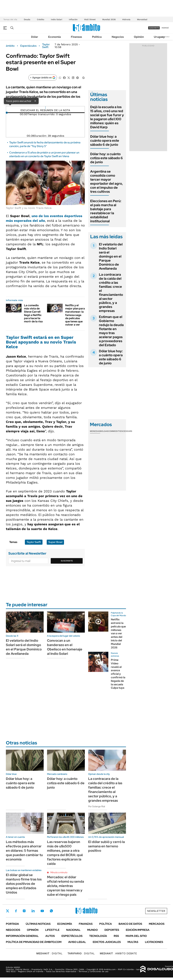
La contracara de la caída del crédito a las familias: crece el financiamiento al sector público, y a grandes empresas (111, 293)
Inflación (73, 19)
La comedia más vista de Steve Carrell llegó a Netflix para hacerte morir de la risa (33, 313)
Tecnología (98, 936)
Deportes (112, 930)
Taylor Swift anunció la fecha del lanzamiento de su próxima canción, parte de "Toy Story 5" (45, 144)
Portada (12, 924)
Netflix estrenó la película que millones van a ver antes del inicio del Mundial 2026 (118, 633)
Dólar (35, 37)
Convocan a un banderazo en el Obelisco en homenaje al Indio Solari (65, 647)
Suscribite (67, 561)
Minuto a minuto (59, 872)
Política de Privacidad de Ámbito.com (34, 942)
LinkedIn (33, 911)
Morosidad (142, 19)
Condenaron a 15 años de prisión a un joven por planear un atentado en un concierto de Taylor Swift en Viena (44, 154)
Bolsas (104, 431)
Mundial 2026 (109, 19)
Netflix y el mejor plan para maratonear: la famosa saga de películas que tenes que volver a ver (75, 315)
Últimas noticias (38, 924)
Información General (22, 936)
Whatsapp (51, 911)
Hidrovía (126, 19)
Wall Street (90, 19)
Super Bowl (55, 542)
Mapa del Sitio (136, 936)
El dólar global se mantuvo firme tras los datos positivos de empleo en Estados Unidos (24, 884)
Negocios (118, 37)
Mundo (92, 930)
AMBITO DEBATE (118, 953)
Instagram (24, 911)
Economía (55, 37)
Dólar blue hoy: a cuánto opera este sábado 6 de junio (105, 141)
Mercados (157, 924)
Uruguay (159, 37)
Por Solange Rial (97, 806)
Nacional (73, 930)
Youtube (42, 911)
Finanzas (76, 37)
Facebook (16, 911)
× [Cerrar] (35, 101)
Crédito (41, 19)
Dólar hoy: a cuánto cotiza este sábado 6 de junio (106, 158)
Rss (116, 936)
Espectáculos (28, 46)
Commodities (115, 431)
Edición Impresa (138, 930)
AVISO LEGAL (77, 942)
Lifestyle (52, 930)
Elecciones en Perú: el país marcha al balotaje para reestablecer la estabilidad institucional (106, 211)
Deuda (27, 19)
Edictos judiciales (107, 942)
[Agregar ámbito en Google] (43, 78)
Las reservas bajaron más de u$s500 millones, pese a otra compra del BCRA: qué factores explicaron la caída (65, 853)
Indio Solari (57, 19)
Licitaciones (154, 942)
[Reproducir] (45, 108)
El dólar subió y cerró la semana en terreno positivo (106, 846)
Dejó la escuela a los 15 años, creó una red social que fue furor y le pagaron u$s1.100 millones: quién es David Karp (107, 117)
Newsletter (165, 37)
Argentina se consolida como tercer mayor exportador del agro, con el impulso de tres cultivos (106, 181)
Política (97, 37)
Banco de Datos (130, 924)
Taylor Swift (46, 46)
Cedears (127, 431)
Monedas (95, 431)
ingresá (165, 28)
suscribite (154, 28)
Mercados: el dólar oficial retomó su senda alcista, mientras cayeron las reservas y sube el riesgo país (66, 886)
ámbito (10, 46)
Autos (50, 936)
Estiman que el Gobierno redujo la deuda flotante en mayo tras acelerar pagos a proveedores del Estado (111, 331)
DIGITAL (49, 953)
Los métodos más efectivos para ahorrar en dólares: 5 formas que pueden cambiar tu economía (24, 851)
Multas (133, 942)
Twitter (8, 911)
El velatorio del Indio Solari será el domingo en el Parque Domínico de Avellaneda (111, 256)
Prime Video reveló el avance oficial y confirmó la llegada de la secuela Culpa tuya (118, 674)
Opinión (139, 37)
